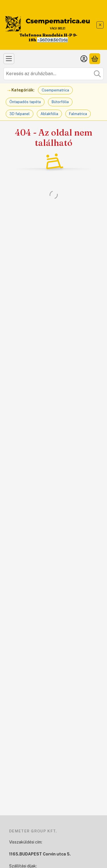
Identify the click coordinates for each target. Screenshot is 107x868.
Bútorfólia (60, 102)
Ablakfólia (49, 114)
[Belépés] (84, 59)
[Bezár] (100, 25)
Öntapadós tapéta (25, 102)
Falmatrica (78, 114)
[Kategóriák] (9, 59)
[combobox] (53, 74)
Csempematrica (55, 90)
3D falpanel (20, 114)
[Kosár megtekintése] (95, 59)
